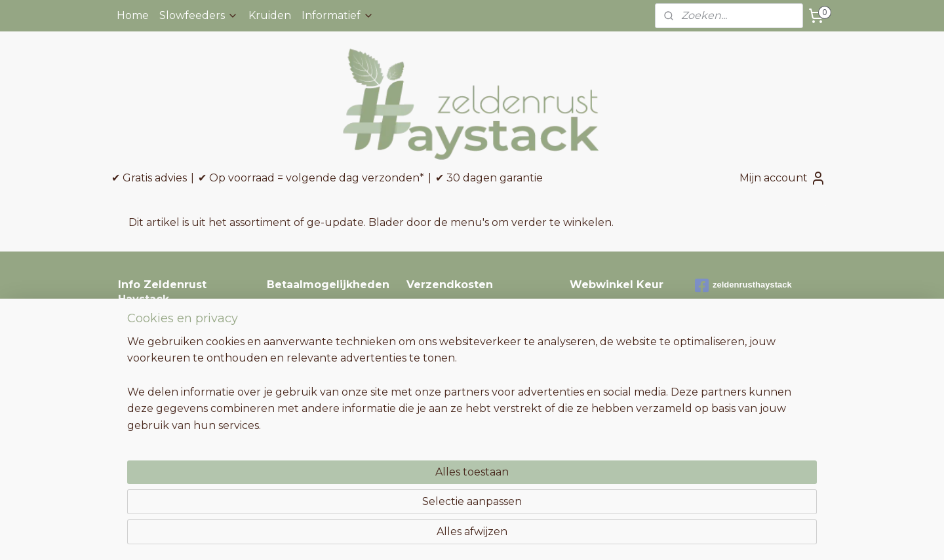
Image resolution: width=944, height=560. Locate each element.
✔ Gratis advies (149, 178)
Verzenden (143, 339)
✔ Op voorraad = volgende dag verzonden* (311, 178)
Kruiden (270, 15)
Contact (136, 324)
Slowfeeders (199, 15)
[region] (385, 502)
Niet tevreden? (152, 398)
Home (133, 15)
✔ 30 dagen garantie (489, 178)
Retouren (140, 369)
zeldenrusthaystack (743, 286)
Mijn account (783, 178)
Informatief (338, 15)
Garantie (137, 383)
